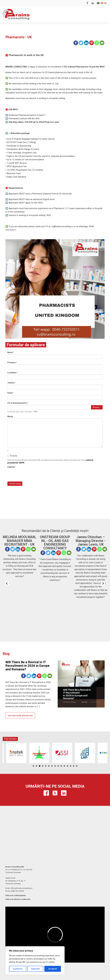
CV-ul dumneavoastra (18, 403)
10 (61, 766)
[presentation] (28, 474)
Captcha (12, 467)
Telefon (11, 383)
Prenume (12, 363)
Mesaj (10, 416)
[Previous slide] (7, 583)
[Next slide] (103, 583)
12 (67, 766)
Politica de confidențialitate (16, 896)
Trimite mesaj (15, 484)
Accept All (53, 969)
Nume (11, 352)
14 (74, 766)
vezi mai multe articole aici (20, 716)
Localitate (13, 373)
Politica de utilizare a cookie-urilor (18, 899)
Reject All (35, 969)
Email (11, 393)
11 (64, 766)
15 (77, 766)
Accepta (12, 456)
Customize (18, 969)
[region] (35, 960)
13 (71, 766)
